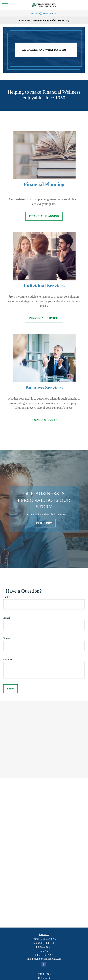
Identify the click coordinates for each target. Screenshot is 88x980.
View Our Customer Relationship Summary (44, 21)
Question (8, 659)
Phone (7, 638)
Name (7, 597)
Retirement (44, 978)
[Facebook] (44, 964)
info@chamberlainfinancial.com (44, 959)
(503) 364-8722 (48, 939)
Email (7, 618)
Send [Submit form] (10, 689)
